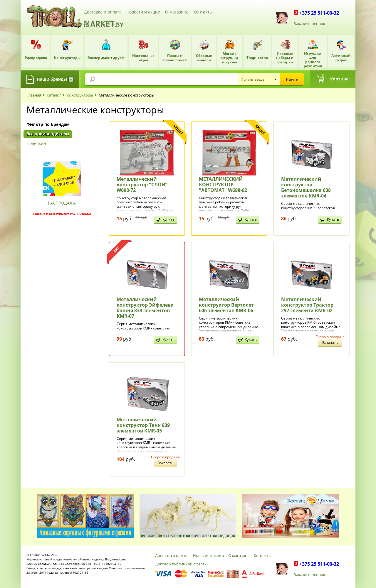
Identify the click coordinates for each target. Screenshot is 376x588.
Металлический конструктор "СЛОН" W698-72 (142, 185)
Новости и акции (143, 12)
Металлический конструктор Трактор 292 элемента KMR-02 (307, 305)
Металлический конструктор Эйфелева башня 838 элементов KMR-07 (145, 308)
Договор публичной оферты (181, 564)
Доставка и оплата (103, 12)
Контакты (203, 12)
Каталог (54, 95)
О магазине (177, 12)
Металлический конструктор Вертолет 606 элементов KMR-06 (226, 305)
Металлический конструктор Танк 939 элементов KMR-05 (143, 425)
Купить (168, 219)
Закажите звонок (309, 23)
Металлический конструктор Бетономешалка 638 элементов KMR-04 (306, 187)
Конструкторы (80, 95)
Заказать (330, 343)
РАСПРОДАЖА (62, 203)
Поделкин (36, 144)
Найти (292, 79)
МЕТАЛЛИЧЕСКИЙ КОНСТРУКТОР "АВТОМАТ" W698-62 (223, 185)
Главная (34, 95)
